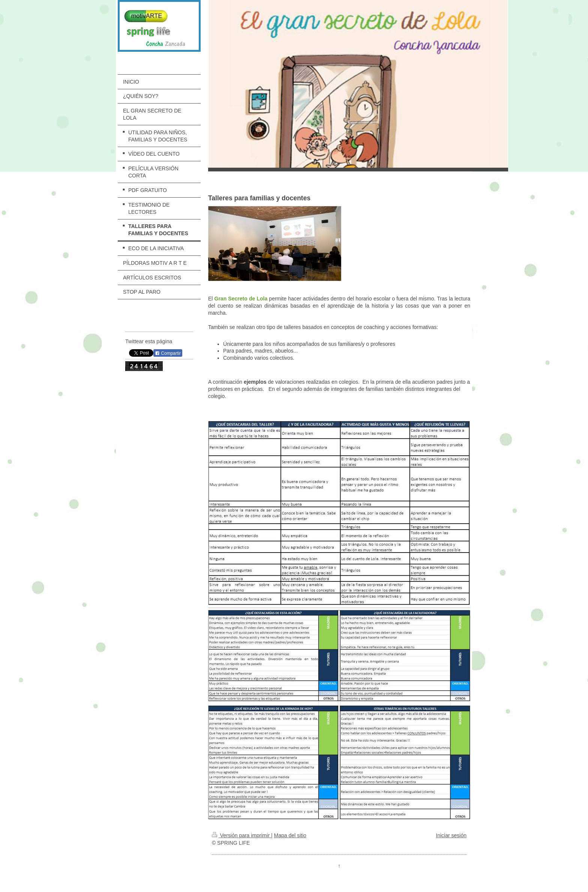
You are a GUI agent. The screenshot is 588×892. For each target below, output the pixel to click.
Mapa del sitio (290, 835)
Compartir (168, 353)
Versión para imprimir (241, 835)
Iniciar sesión (451, 835)
